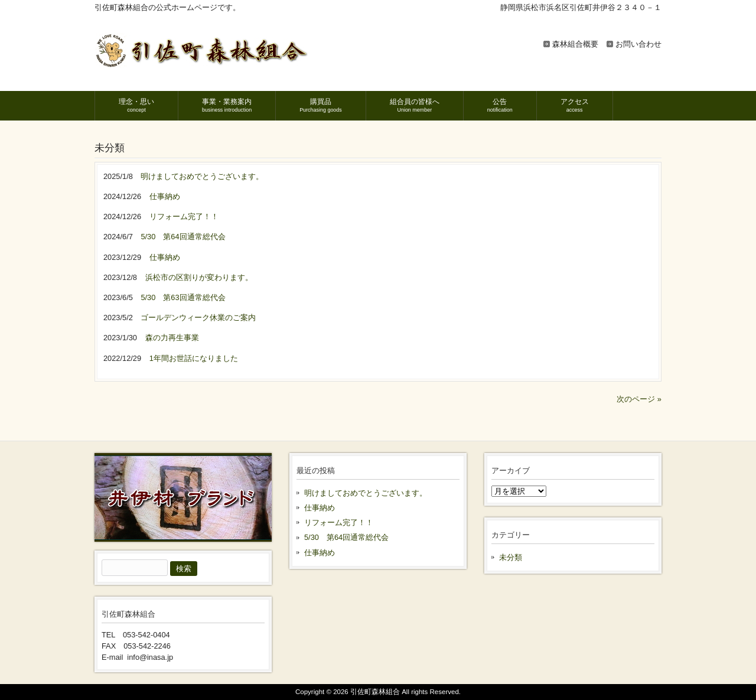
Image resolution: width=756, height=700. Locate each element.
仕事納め (320, 508)
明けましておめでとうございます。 (366, 493)
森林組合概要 (575, 44)
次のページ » (639, 399)
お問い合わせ (638, 44)
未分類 (511, 557)
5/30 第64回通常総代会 (346, 537)
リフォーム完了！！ (339, 522)
